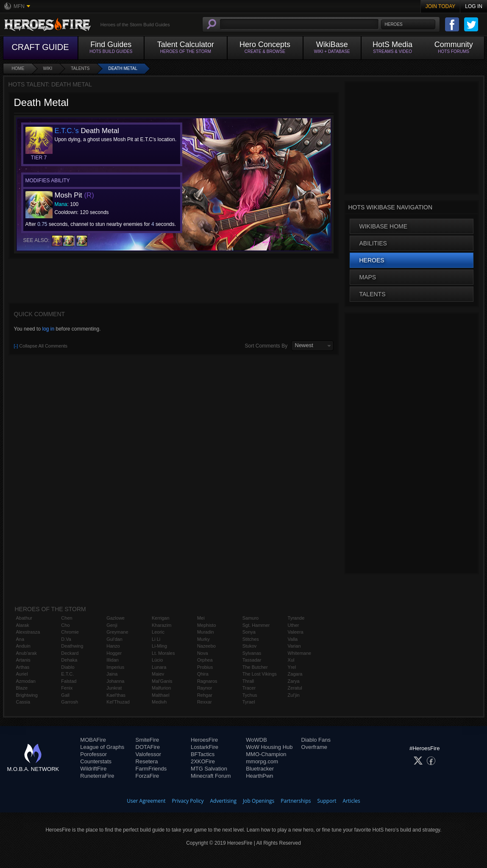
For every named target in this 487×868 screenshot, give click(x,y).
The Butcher (255, 667)
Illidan (113, 660)
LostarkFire (205, 747)
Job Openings (259, 801)
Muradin (206, 632)
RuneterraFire (97, 776)
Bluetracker (260, 769)
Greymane (117, 632)
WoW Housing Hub (269, 747)
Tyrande (296, 618)
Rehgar (205, 695)
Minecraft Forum (211, 776)
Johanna (115, 681)
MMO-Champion (266, 754)
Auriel (22, 674)
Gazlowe (115, 618)
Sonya (249, 632)
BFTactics (203, 754)
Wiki (48, 68)
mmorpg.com (262, 761)
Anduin (23, 646)
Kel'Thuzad (118, 702)
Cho (65, 625)
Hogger (114, 653)
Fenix (67, 688)
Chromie (70, 632)
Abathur (24, 618)
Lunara (159, 667)
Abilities (373, 243)
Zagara (295, 674)
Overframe (314, 747)
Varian (294, 646)
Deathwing (72, 646)
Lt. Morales (163, 653)
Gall (65, 695)
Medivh (159, 702)
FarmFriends (151, 769)
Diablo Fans (316, 740)
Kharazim (161, 625)
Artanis (23, 660)
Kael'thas (116, 695)
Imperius (115, 667)
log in (48, 329)
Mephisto (207, 625)
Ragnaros (207, 681)
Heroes (372, 260)
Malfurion (161, 688)
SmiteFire (147, 740)
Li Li (156, 639)
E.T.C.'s (67, 131)
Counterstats (96, 761)
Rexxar (205, 702)
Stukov (250, 646)
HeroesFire (204, 740)
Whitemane (300, 653)
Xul (291, 660)
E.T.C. (67, 674)
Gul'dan (114, 639)
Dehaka (69, 660)
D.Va (66, 639)
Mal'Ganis (162, 681)
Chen (67, 618)
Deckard (70, 653)
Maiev (158, 674)
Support (327, 801)
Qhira (203, 674)
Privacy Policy (188, 801)
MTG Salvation (209, 769)
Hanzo (113, 646)
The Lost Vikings (260, 674)
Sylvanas (252, 653)
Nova (203, 653)
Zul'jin (294, 695)
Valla (293, 639)
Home (18, 68)
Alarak (23, 625)
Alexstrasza (28, 632)
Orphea (205, 660)
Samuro (251, 618)
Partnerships (296, 801)
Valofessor (148, 754)
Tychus (250, 695)
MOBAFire (93, 740)
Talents (80, 68)
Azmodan (26, 681)
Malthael (161, 695)
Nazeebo (206, 646)
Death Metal (123, 68)
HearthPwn (259, 776)
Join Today (441, 6)
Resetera (147, 761)
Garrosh (70, 702)
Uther (294, 625)
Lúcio (157, 660)
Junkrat (114, 688)
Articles (352, 801)
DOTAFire (148, 747)
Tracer (249, 688)
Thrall (248, 681)
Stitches (251, 639)
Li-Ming (159, 646)
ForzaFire (147, 776)
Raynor (205, 688)
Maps (368, 277)
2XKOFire (203, 761)
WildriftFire (93, 769)
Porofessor (93, 754)
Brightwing (27, 695)
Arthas (23, 667)
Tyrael (249, 702)
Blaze (22, 688)
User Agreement (146, 801)
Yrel (292, 667)
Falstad (69, 681)
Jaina (112, 674)
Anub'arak (26, 653)
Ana (20, 639)
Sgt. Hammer (256, 625)
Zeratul (295, 688)
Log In (474, 6)
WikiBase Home (384, 226)
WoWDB (256, 740)
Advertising (224, 801)
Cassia (23, 702)
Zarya (294, 681)
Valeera (296, 632)
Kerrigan (161, 618)
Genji (112, 625)
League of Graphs (102, 747)
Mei (201, 618)
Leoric (158, 632)
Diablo (68, 667)
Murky (203, 639)
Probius (205, 667)
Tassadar (252, 660)
